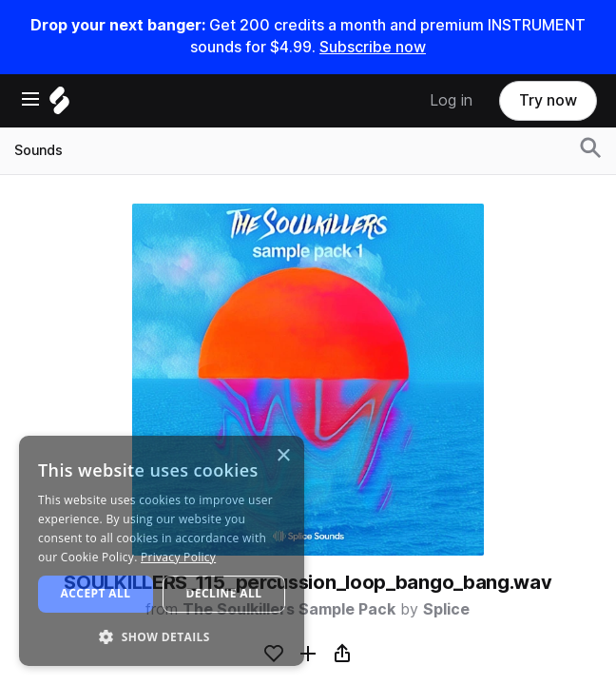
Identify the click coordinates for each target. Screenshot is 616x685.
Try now (548, 100)
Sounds (38, 150)
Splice (446, 609)
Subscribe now (373, 47)
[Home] (59, 105)
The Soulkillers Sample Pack (289, 609)
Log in (451, 100)
